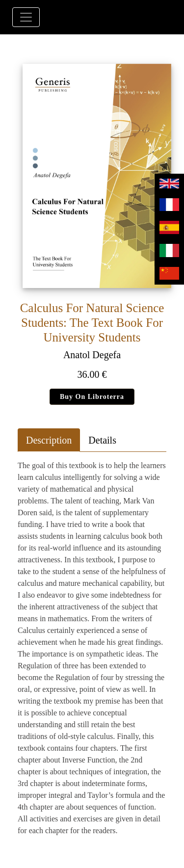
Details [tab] (102, 440)
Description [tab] (49, 440)
